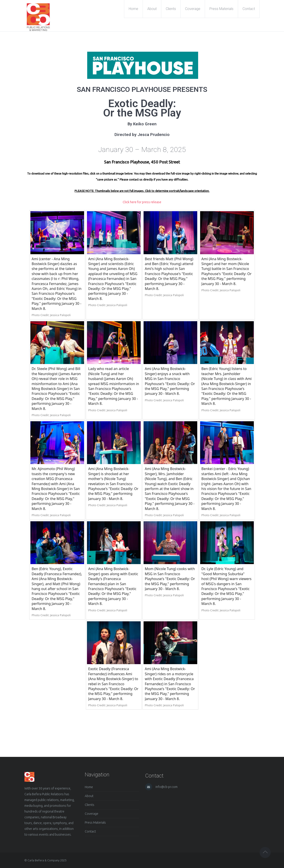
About (89, 796)
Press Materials (95, 823)
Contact (90, 831)
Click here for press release (142, 202)
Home (89, 787)
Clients (90, 805)
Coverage (92, 814)
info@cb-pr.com (167, 787)
